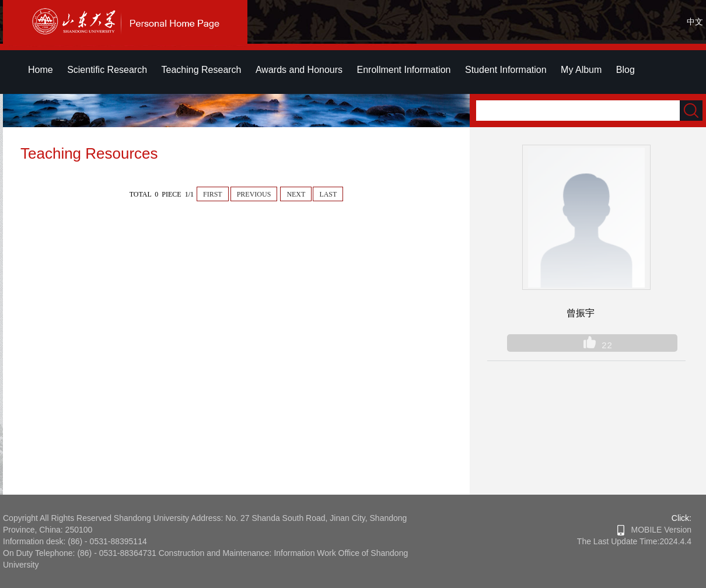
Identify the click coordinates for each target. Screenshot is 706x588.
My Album (581, 70)
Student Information (506, 70)
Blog (625, 70)
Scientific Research (107, 70)
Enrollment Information (404, 70)
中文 (695, 22)
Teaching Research (202, 70)
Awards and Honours (299, 70)
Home (41, 70)
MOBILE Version (654, 530)
